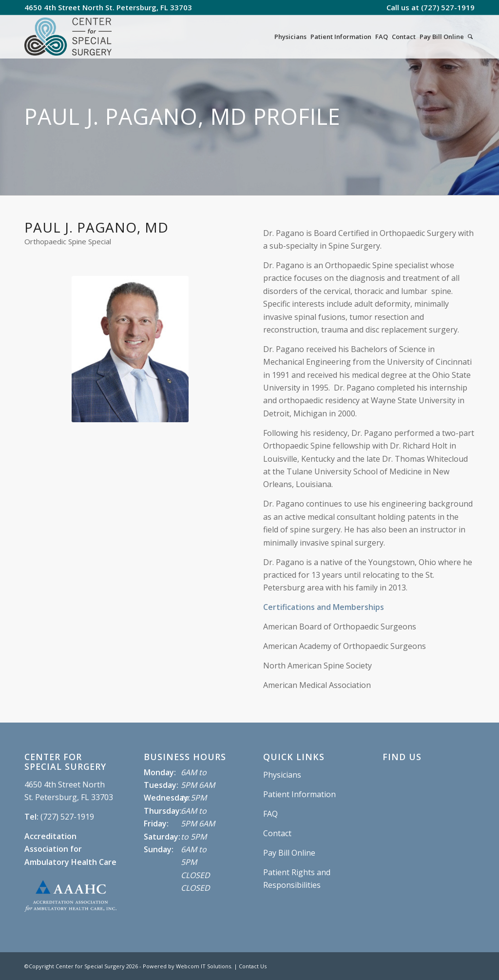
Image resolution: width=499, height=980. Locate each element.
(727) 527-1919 (448, 7)
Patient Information (299, 794)
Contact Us (253, 966)
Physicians (282, 775)
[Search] (470, 37)
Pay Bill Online (289, 853)
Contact (277, 833)
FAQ (270, 814)
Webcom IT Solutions (203, 966)
